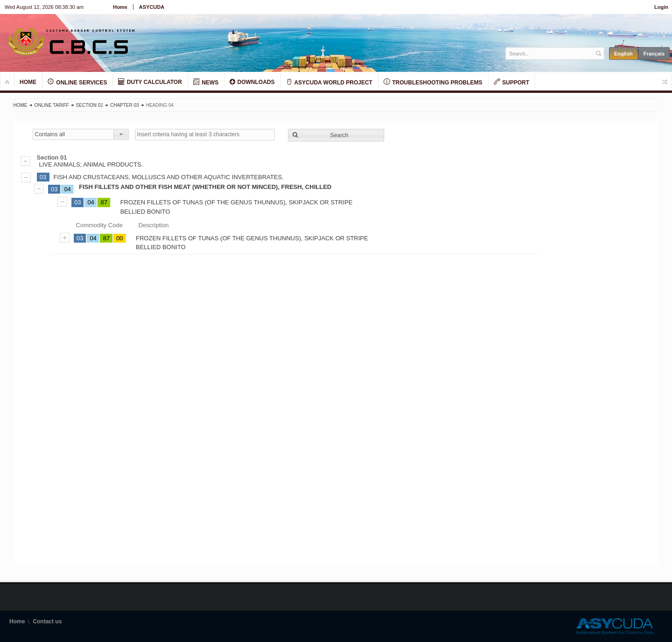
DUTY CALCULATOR (150, 82)
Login (661, 7)
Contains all (50, 134)
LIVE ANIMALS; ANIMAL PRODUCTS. (336, 161)
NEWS (206, 82)
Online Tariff (52, 105)
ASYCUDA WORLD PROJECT (329, 82)
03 (43, 177)
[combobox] (81, 134)
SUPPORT (511, 82)
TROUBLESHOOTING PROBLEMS (433, 82)
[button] (336, 135)
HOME (28, 82)
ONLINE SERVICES (77, 82)
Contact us (47, 621)
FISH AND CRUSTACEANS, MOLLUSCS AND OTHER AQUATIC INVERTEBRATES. (169, 177)
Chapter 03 (125, 105)
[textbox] (550, 53)
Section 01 (90, 105)
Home (120, 7)
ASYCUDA (152, 7)
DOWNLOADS (252, 82)
